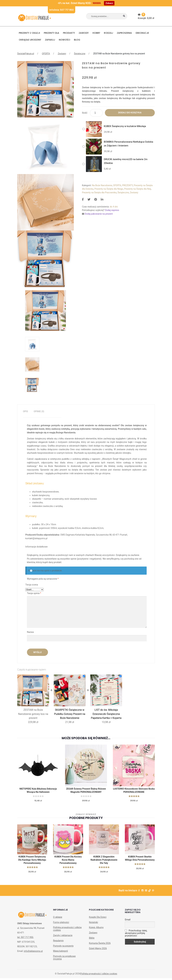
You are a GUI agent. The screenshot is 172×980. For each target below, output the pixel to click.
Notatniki (93, 924)
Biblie (92, 940)
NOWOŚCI (64, 40)
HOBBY (96, 33)
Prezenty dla (51, 33)
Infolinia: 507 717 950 (62, 10)
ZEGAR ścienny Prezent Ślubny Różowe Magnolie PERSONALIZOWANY (86, 791)
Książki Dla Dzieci (98, 919)
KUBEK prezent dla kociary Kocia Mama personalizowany (68, 861)
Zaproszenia (124, 33)
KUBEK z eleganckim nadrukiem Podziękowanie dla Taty (104, 861)
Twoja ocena (32, 585)
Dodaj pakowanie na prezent (99, 214)
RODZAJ (108, 33)
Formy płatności (61, 924)
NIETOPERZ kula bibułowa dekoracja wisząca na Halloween (38, 791)
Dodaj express (112, 210)
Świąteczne (80, 54)
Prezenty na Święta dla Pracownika (99, 193)
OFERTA (46, 54)
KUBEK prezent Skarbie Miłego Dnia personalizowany (140, 860)
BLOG (77, 40)
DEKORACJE (142, 33)
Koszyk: (146, 16)
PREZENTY (127, 185)
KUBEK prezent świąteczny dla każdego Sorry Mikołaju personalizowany (32, 861)
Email (128, 921)
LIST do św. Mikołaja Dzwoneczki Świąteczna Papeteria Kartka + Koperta (106, 714)
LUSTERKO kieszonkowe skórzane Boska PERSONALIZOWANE (134, 791)
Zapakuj (50, 40)
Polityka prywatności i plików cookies (67, 930)
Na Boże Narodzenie (102, 185)
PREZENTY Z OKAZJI (29, 33)
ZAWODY (84, 33)
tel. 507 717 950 (25, 939)
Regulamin (58, 942)
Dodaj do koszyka (130, 113)
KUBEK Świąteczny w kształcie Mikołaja (125, 126)
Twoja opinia (34, 593)
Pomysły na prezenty (63, 948)
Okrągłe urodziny (30, 40)
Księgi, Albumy (96, 929)
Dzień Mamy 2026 (98, 950)
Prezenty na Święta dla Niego (109, 189)
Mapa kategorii (60, 953)
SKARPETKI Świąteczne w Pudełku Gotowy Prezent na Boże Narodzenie (70, 714)
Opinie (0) (39, 411)
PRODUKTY (69, 33)
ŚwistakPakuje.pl (26, 54)
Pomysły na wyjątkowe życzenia (64, 959)
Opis (25, 411)
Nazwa (31, 632)
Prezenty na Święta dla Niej (138, 189)
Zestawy (62, 54)
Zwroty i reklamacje (63, 937)
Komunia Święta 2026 (100, 945)
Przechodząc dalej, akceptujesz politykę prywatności (136, 935)
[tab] (25, 411)
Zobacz (109, 3)
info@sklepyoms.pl (33, 953)
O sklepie (58, 919)
